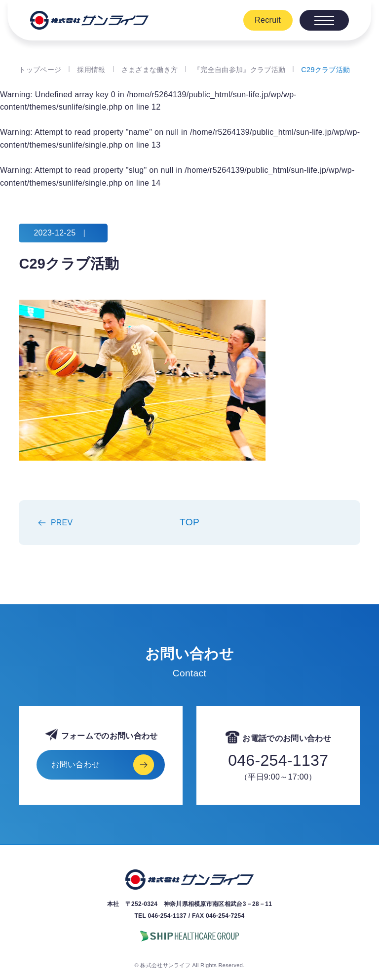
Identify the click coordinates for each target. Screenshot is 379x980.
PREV (62, 523)
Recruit (268, 20)
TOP (189, 522)
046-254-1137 (278, 760)
